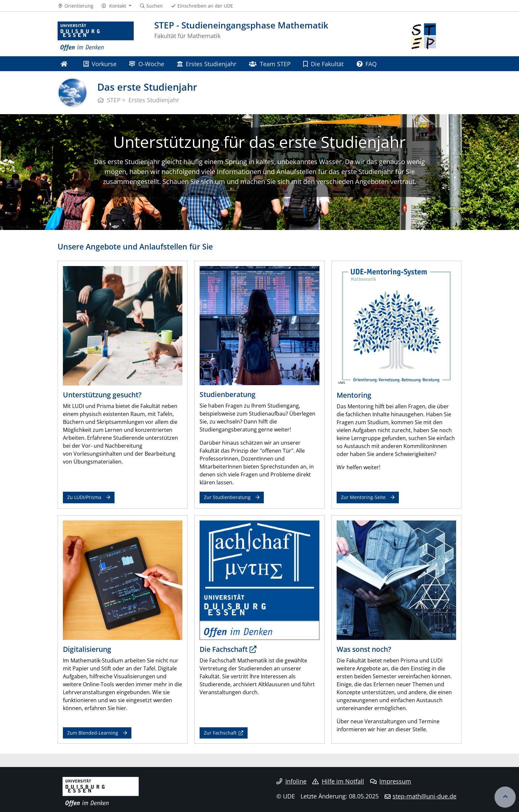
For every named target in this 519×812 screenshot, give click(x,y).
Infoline (291, 781)
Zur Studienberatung (227, 497)
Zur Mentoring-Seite (363, 497)
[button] (116, 6)
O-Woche (146, 64)
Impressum (391, 781)
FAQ (367, 64)
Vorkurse (100, 64)
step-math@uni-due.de (425, 796)
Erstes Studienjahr (207, 64)
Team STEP (270, 64)
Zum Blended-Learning (93, 733)
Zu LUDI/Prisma (84, 497)
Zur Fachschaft (220, 733)
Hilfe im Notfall (338, 781)
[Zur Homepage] (96, 36)
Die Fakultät (323, 64)
